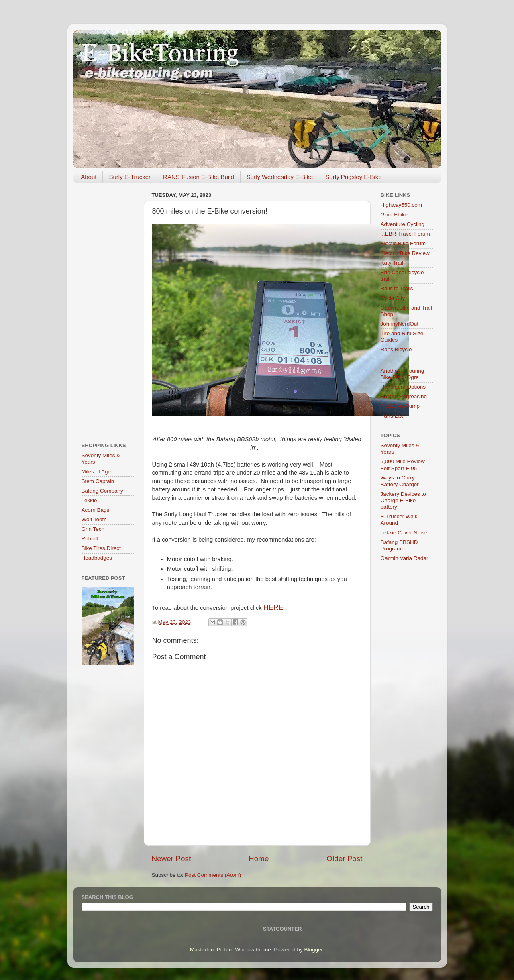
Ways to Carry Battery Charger (400, 481)
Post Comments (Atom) (213, 875)
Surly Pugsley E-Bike (353, 177)
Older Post (344, 859)
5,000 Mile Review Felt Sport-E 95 (403, 465)
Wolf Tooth (94, 519)
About (89, 177)
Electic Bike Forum (403, 243)
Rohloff (90, 539)
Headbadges (97, 558)
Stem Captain (98, 481)
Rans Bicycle (396, 349)
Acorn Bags (96, 510)
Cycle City (393, 298)
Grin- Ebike (394, 215)
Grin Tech (93, 529)
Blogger (313, 950)
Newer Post (171, 859)
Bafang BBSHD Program (399, 545)
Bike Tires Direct (101, 548)
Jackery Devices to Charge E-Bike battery (403, 500)
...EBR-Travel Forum (405, 234)
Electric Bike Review (405, 253)
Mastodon (202, 950)
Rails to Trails (397, 288)
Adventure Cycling (403, 224)
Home (259, 859)
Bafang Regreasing (404, 396)
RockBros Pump (400, 406)
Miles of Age (96, 472)
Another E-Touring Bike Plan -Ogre (403, 374)
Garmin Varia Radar (405, 558)
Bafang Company (102, 491)
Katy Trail (392, 263)
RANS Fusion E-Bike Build (199, 177)
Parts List (392, 416)
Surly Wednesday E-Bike (280, 177)
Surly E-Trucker (130, 177)
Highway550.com (402, 205)
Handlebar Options (403, 387)
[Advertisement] (108, 310)
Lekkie (89, 500)
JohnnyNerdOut (400, 324)
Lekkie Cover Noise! (405, 533)
